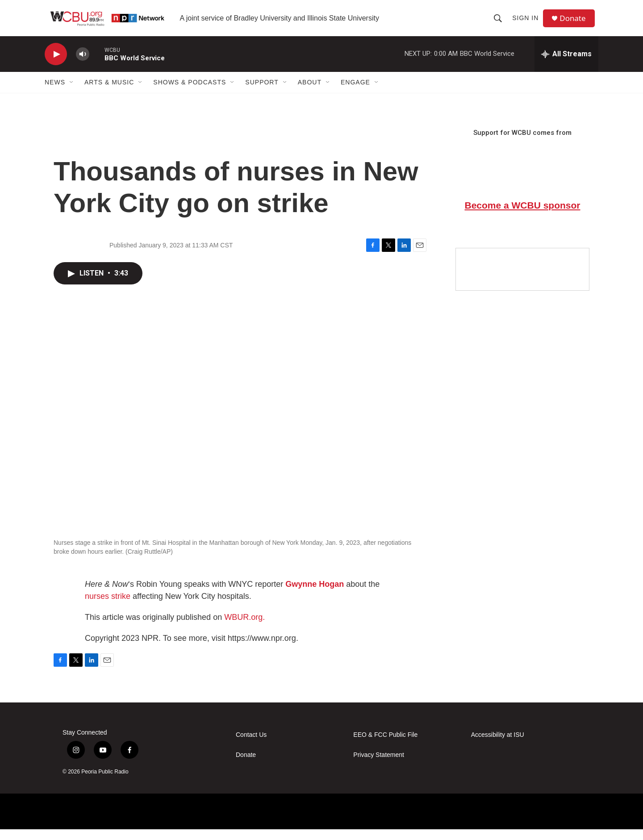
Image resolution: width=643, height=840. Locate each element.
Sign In (528, 23)
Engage (355, 93)
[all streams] (566, 65)
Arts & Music (109, 93)
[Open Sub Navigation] (72, 93)
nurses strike (108, 607)
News (55, 93)
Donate (576, 23)
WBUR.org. (244, 628)
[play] (56, 65)
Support (262, 93)
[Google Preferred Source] (522, 280)
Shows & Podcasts (190, 93)
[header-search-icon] (500, 23)
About (310, 93)
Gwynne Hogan (315, 595)
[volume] (83, 65)
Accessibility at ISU (498, 746)
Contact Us (251, 746)
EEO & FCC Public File (385, 746)
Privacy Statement (379, 766)
